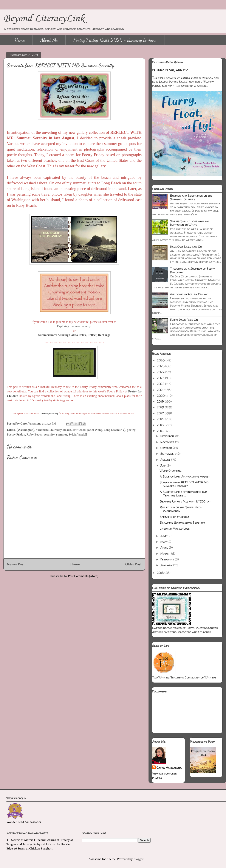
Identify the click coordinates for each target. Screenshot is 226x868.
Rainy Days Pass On (184, 320)
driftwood (79, 430)
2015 (161, 425)
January (167, 565)
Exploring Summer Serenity (74, 326)
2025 (161, 366)
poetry (131, 430)
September (168, 453)
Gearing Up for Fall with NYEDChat (185, 501)
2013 (161, 573)
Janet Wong (95, 430)
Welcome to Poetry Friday (189, 294)
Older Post (133, 564)
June (164, 536)
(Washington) (26, 430)
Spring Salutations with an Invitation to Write (189, 223)
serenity (49, 435)
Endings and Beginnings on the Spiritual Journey (191, 197)
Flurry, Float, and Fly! (170, 70)
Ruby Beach (34, 435)
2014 (161, 431)
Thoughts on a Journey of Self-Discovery (192, 270)
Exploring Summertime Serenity (182, 522)
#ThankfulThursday (49, 430)
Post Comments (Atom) (83, 576)
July (163, 465)
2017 (161, 413)
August (166, 460)
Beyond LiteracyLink (44, 18)
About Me (49, 40)
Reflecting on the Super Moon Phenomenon (181, 509)
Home (20, 40)
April (165, 547)
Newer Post (16, 564)
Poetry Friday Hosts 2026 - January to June (115, 40)
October (167, 448)
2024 (161, 372)
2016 (161, 419)
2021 (161, 390)
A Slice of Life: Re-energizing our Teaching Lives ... (183, 493)
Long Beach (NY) (115, 430)
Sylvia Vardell (78, 435)
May (164, 542)
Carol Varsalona (169, 768)
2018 (161, 407)
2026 (161, 360)
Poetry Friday (16, 435)
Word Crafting (171, 471)
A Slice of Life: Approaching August (185, 476)
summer (62, 435)
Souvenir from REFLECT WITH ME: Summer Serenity (184, 484)
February (168, 559)
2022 (161, 384)
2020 (161, 396)
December (168, 436)
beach (67, 430)
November (168, 442)
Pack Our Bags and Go (186, 247)
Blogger (138, 859)
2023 (161, 378)
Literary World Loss (175, 528)
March (166, 553)
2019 (161, 401)
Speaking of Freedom (174, 517)
